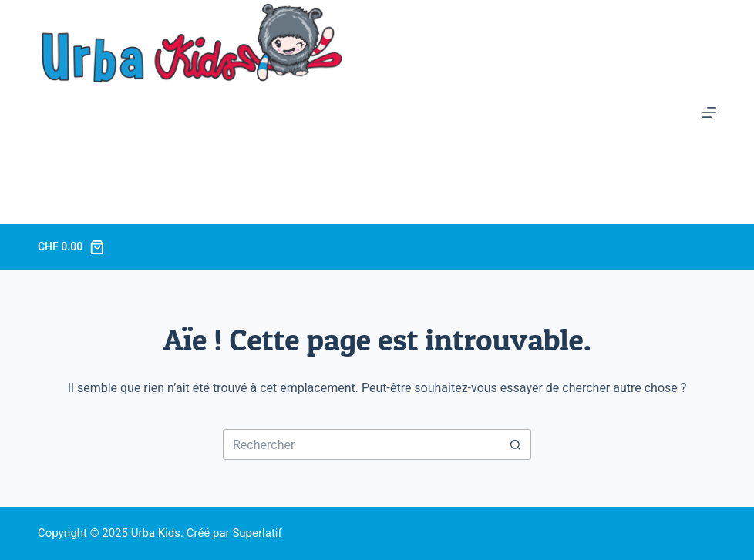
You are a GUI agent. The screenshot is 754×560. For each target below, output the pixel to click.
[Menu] (709, 112)
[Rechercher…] (362, 444)
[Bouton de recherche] (516, 444)
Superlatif (257, 533)
